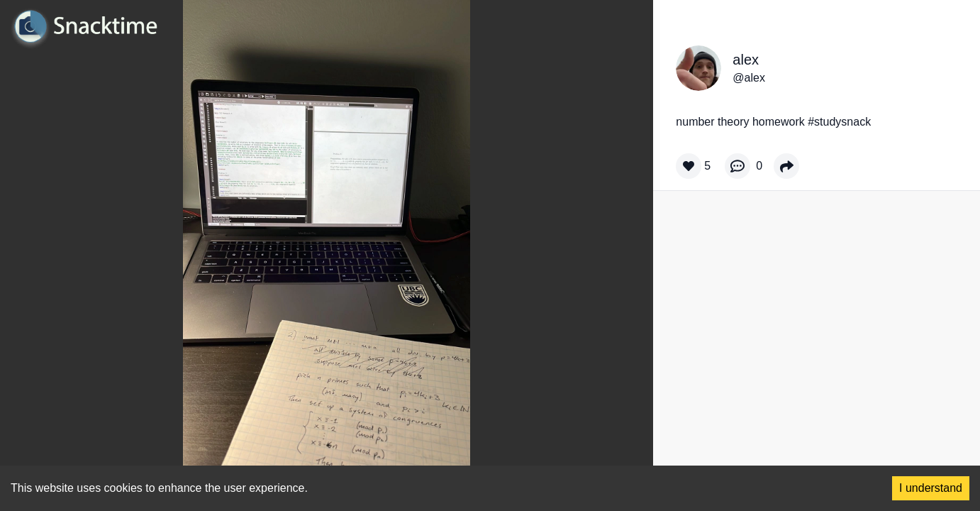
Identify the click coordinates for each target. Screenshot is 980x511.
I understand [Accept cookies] (931, 488)
